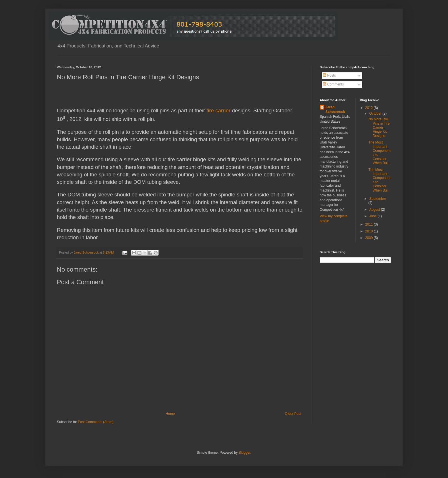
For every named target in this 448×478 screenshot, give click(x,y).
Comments (333, 84)
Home (170, 414)
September (378, 199)
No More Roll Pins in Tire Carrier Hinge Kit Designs (379, 128)
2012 (369, 108)
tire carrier (219, 110)
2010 (369, 231)
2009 (369, 238)
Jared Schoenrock (335, 110)
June (373, 216)
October (376, 113)
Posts (329, 75)
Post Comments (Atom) (96, 422)
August (375, 210)
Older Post (293, 414)
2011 (369, 224)
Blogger (244, 453)
